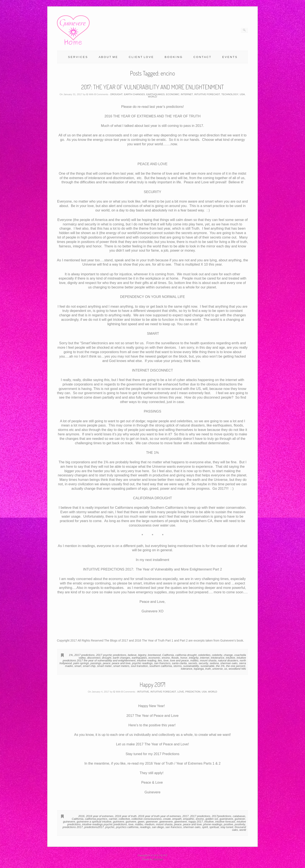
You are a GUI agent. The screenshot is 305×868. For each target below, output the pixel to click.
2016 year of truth (126, 816)
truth (208, 669)
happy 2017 (196, 822)
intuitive (230, 658)
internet (204, 658)
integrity (194, 658)
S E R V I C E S (78, 57)
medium (150, 824)
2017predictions (222, 816)
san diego (158, 827)
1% (71, 655)
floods (175, 658)
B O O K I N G (173, 57)
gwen (141, 822)
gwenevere (166, 822)
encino (166, 658)
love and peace (179, 660)
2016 (81, 816)
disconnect (94, 658)
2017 (185, 816)
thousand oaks (239, 828)
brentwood (154, 655)
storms (178, 666)
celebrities (204, 655)
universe (217, 669)
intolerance (218, 658)
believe (132, 655)
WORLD (153, 97)
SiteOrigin (158, 859)
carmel (113, 819)
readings (145, 827)
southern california (161, 666)
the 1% (220, 666)
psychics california (127, 827)
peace (107, 663)
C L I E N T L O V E (141, 57)
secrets (193, 663)
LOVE (181, 692)
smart (78, 666)
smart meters (121, 666)
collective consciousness (147, 819)
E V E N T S (230, 57)
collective (124, 819)
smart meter (104, 666)
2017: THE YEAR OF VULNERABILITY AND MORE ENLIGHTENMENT (152, 87)
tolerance (186, 669)
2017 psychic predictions (111, 655)
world (243, 830)
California (168, 655)
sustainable (208, 666)
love (166, 660)
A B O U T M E (108, 57)
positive (228, 824)
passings (96, 663)
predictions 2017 (73, 827)
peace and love (121, 663)
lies (160, 660)
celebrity (217, 655)
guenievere (226, 819)
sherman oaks (229, 663)
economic (154, 658)
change (228, 655)
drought (107, 658)
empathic (189, 819)
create (167, 819)
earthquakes (139, 658)
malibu (194, 660)
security (203, 663)
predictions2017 (94, 827)
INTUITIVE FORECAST (207, 94)
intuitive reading (147, 660)
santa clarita (179, 663)
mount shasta (208, 660)
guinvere (131, 822)
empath (177, 819)
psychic (110, 827)
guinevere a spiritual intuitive (94, 822)
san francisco (162, 663)
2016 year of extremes (100, 816)
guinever (240, 819)
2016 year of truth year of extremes (159, 816)
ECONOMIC (173, 94)
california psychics (96, 819)
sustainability (191, 666)
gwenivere (181, 822)
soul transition (139, 666)
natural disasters (228, 660)
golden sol (212, 819)
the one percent (236, 666)
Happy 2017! (152, 684)
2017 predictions (84, 655)
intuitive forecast (225, 822)
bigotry (142, 655)
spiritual (214, 827)
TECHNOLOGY (230, 94)
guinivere (119, 822)
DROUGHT (116, 94)
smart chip (89, 666)
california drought (186, 655)
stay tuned (227, 827)
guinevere (69, 822)
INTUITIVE (143, 692)
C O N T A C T (202, 57)
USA (242, 94)
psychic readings (142, 663)
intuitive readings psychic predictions (105, 824)
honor (184, 658)
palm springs (81, 663)
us (226, 669)
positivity (240, 824)
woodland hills (237, 669)
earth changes (121, 658)
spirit (205, 827)
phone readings (213, 824)
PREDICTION (193, 692)
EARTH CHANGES (134, 94)
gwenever (152, 822)
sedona (214, 663)
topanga (199, 669)
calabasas (239, 816)
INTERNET (187, 94)
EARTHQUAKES (156, 94)
